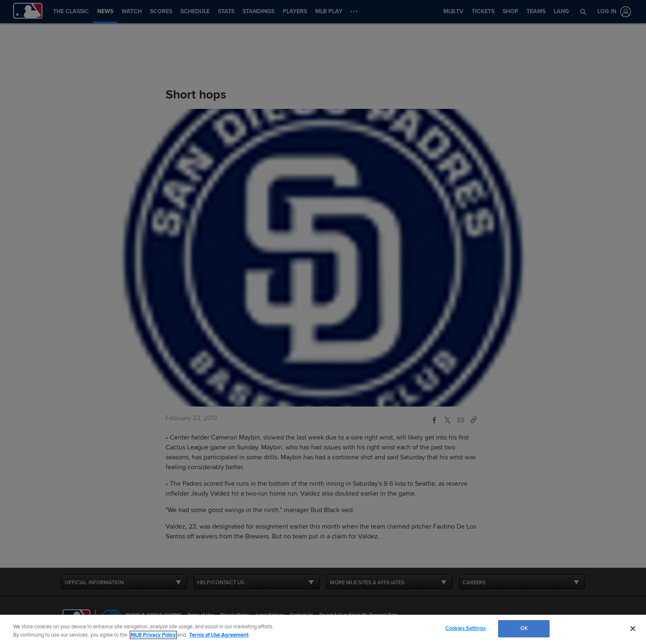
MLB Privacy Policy (153, 635)
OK (524, 628)
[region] (323, 629)
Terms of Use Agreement (219, 635)
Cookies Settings (466, 628)
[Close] (633, 628)
